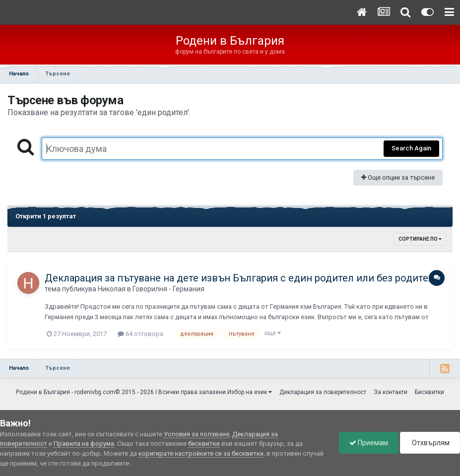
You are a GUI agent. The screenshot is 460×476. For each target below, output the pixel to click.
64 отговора (140, 334)
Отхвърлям (430, 443)
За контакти (391, 392)
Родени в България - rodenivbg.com (66, 392)
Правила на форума (84, 443)
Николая (112, 289)
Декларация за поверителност (323, 392)
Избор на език (250, 392)
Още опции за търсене (398, 177)
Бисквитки (429, 392)
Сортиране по (420, 239)
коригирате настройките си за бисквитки (201, 453)
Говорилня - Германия (168, 289)
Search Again (411, 148)
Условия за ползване (197, 434)
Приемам (369, 443)
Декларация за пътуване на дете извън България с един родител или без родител (239, 278)
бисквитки (204, 443)
